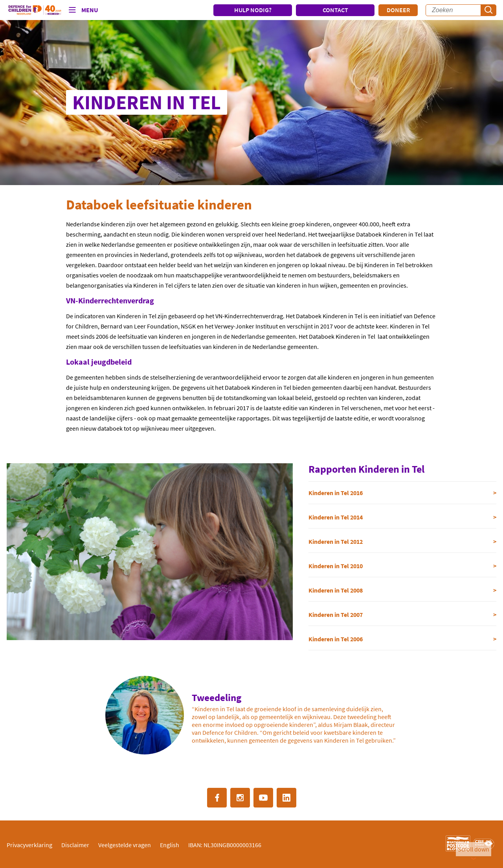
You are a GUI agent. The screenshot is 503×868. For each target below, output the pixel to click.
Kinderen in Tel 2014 (336, 517)
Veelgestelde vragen (125, 845)
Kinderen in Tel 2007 (336, 615)
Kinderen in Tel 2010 (336, 566)
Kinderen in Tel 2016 (336, 493)
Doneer (398, 10)
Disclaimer (75, 845)
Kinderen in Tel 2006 (336, 639)
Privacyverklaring (29, 845)
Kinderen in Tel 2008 (336, 590)
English (170, 845)
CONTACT (335, 10)
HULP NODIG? (253, 10)
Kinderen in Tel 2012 (336, 541)
